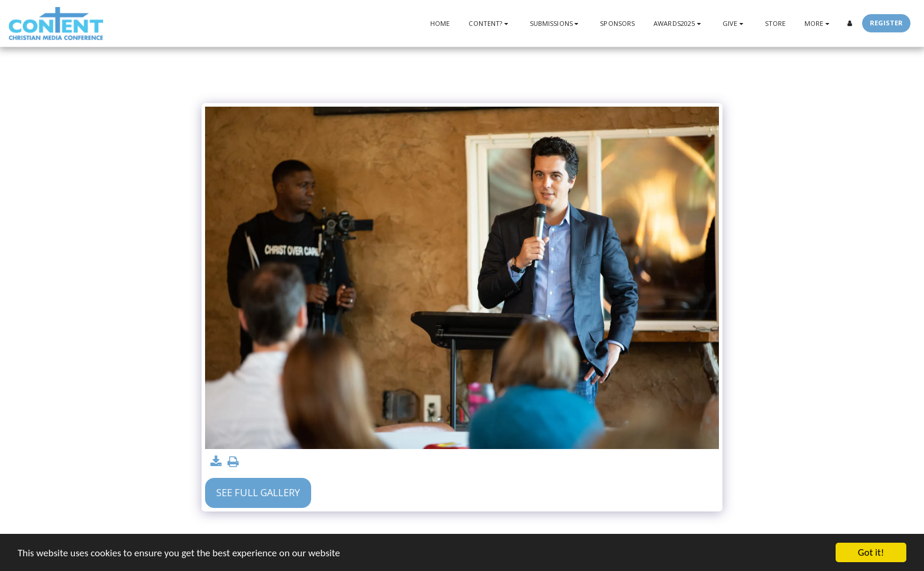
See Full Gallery (258, 492)
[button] (489, 23)
